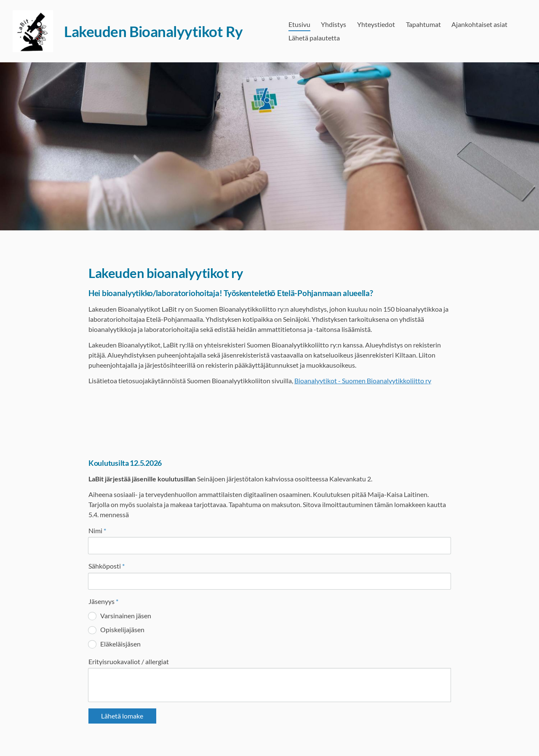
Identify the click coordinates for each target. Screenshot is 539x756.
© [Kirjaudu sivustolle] (92, 732)
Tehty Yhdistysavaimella (423, 732)
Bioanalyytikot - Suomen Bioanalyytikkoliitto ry (363, 381)
